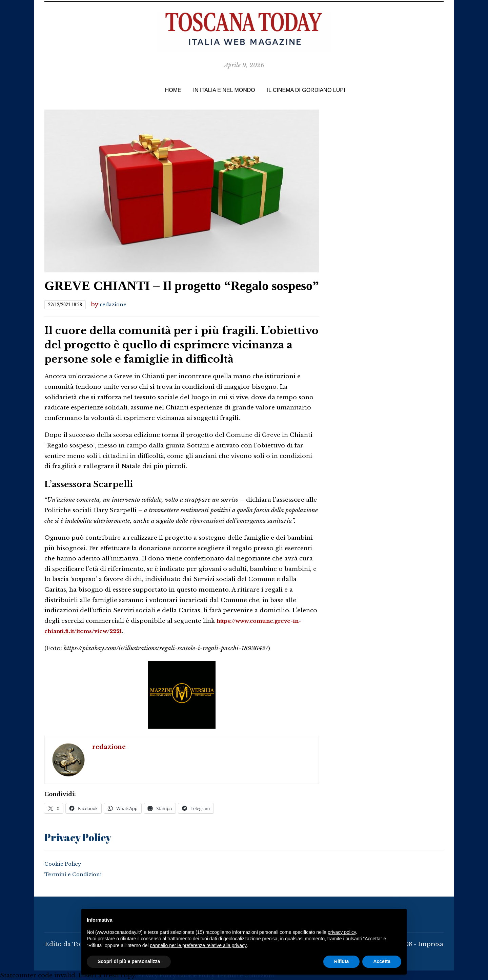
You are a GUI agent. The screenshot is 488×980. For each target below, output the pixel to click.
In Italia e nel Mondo (224, 90)
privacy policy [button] (342, 932)
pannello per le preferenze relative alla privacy (198, 945)
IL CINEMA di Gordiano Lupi (306, 90)
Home (173, 90)
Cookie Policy (65, 863)
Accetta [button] (382, 961)
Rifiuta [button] (342, 961)
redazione (115, 304)
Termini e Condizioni (77, 874)
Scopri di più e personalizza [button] (129, 961)
